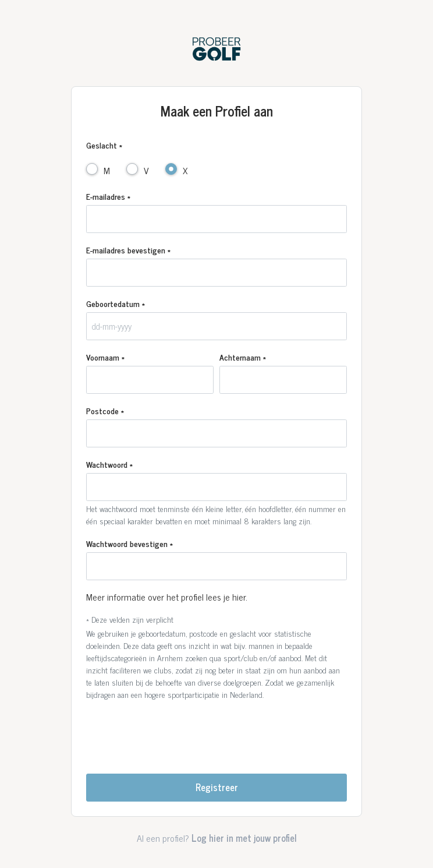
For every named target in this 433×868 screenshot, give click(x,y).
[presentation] (216, 732)
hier (239, 597)
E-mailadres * (108, 196)
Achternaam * (243, 357)
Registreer (217, 787)
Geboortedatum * (116, 303)
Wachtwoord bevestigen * (129, 543)
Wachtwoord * (109, 464)
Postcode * (105, 410)
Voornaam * (105, 357)
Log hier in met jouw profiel (244, 838)
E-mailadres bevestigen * (128, 250)
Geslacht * (104, 145)
